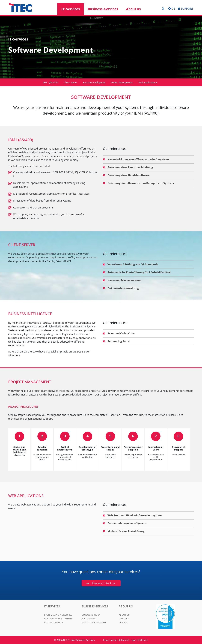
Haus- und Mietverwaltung (122, 280)
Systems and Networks (58, 615)
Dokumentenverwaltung (121, 288)
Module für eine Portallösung (124, 531)
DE (171, 9)
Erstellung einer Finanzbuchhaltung (128, 167)
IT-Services (71, 9)
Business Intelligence (94, 82)
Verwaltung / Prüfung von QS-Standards (130, 264)
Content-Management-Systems (125, 523)
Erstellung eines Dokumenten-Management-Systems (138, 183)
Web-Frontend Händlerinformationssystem (132, 515)
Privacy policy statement (116, 640)
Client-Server (71, 82)
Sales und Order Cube (119, 333)
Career (123, 622)
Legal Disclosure (139, 640)
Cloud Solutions (54, 622)
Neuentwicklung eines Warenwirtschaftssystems (136, 159)
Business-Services (103, 9)
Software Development (58, 619)
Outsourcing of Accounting (91, 617)
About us (133, 9)
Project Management (122, 82)
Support (186, 9)
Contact (124, 619)
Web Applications (148, 82)
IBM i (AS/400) (51, 82)
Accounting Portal (117, 341)
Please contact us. (104, 583)
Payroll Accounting (94, 622)
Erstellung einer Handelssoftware (126, 175)
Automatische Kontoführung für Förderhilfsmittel (137, 272)
